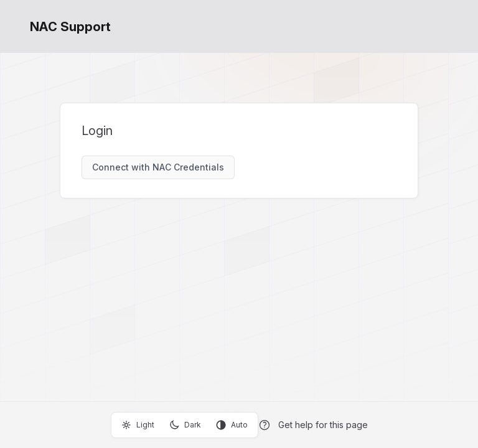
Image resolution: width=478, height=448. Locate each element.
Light (138, 425)
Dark (185, 425)
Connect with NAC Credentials (158, 167)
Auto (232, 425)
